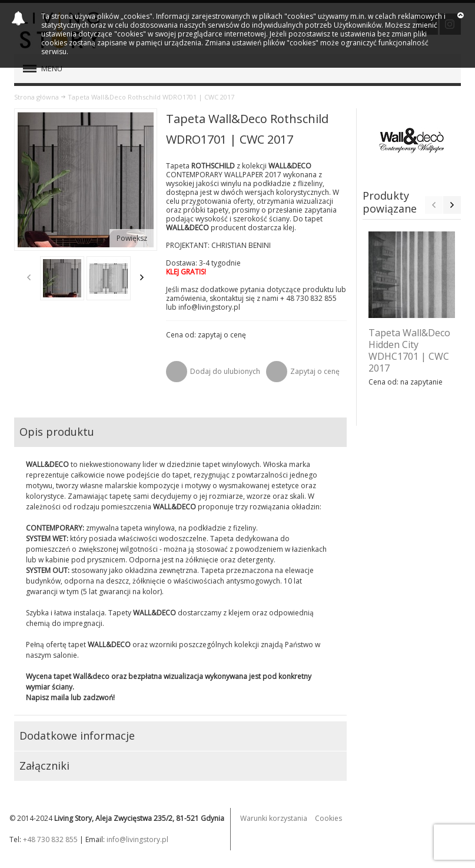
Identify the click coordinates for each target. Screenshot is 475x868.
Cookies (328, 818)
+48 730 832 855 (50, 839)
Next (142, 277)
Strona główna (36, 97)
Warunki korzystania (274, 818)
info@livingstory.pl (137, 839)
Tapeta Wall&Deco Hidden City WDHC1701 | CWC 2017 (409, 350)
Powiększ (132, 238)
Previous (29, 277)
